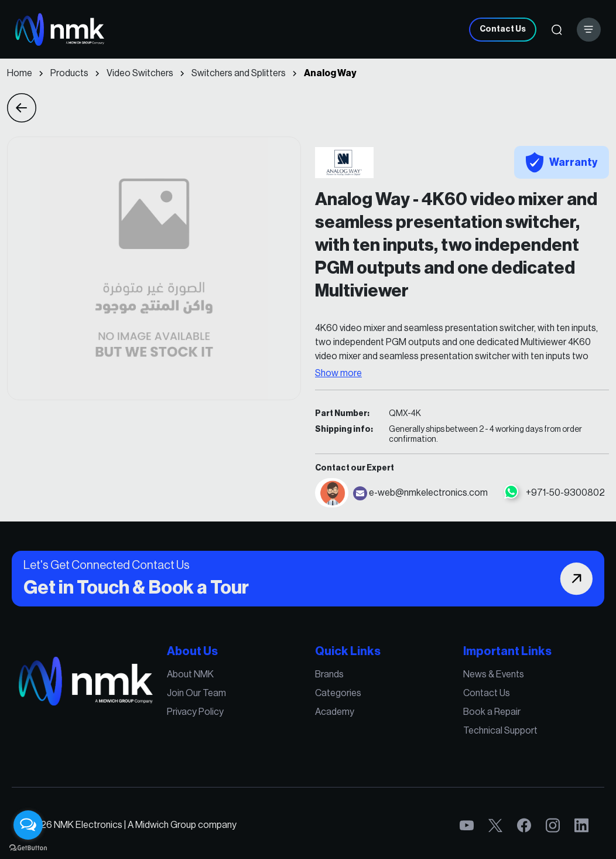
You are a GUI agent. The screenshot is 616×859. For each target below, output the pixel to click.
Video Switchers (140, 73)
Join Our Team (199, 694)
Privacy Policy (198, 713)
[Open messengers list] (28, 825)
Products (69, 73)
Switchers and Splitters (239, 73)
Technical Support (496, 731)
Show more (338, 373)
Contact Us (503, 29)
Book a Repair (488, 713)
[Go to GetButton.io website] (28, 847)
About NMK (193, 676)
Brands (329, 676)
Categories (338, 694)
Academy (334, 713)
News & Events (490, 676)
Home (20, 73)
